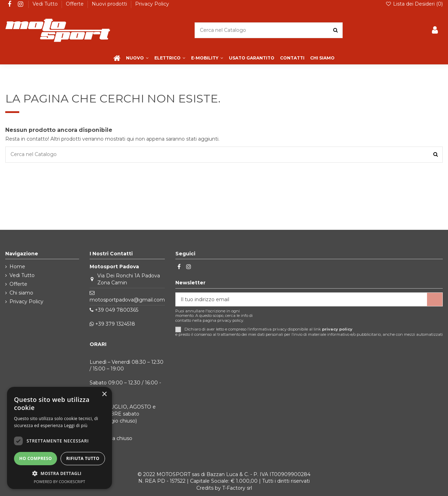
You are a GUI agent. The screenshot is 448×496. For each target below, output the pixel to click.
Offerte (75, 4)
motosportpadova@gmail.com (127, 300)
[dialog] (59, 438)
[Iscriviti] (435, 299)
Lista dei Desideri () (414, 4)
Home (17, 267)
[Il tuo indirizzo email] (301, 299)
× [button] (104, 394)
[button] (59, 473)
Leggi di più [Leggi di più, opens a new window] (76, 426)
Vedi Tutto (46, 4)
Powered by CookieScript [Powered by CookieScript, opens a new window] (60, 481)
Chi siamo (21, 293)
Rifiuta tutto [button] (83, 458)
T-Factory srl (237, 488)
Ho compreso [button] (36, 458)
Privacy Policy (152, 4)
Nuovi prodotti (110, 4)
